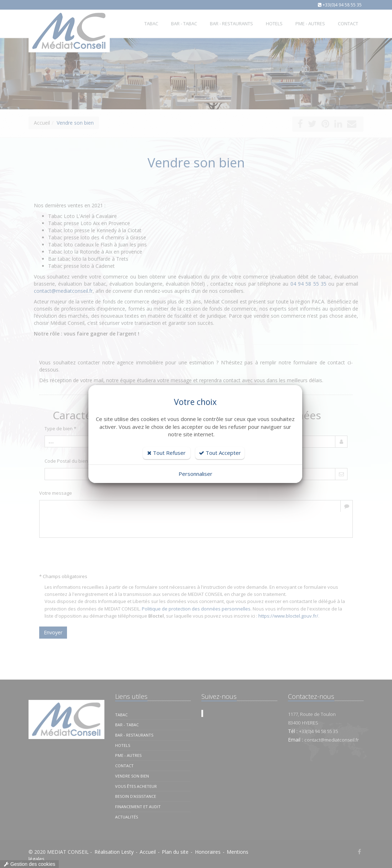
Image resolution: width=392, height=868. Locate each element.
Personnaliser (195, 474)
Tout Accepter (220, 453)
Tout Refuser (166, 453)
